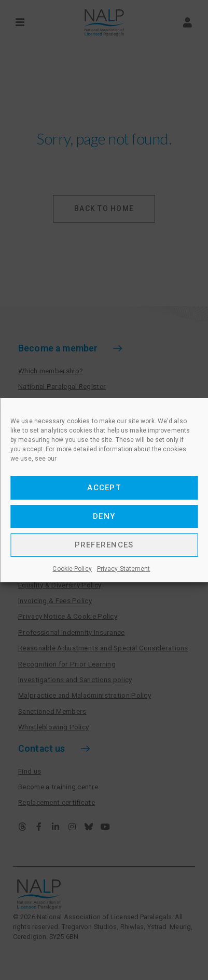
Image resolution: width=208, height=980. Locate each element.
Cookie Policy (72, 569)
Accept (104, 488)
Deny (104, 516)
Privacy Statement (124, 569)
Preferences (104, 545)
